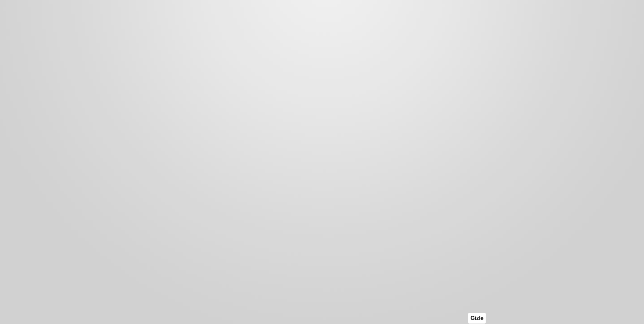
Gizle (477, 318)
